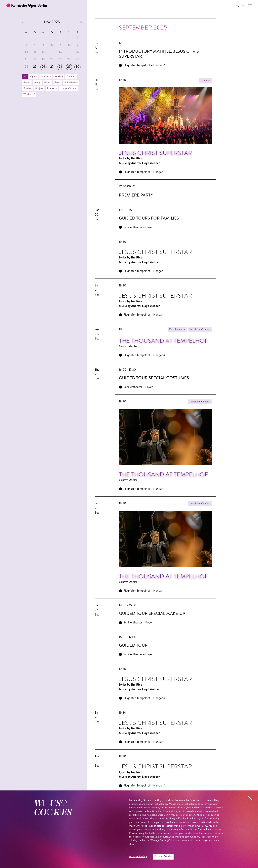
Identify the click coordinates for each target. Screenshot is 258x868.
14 (60, 52)
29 (69, 67)
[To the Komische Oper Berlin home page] (27, 6)
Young (37, 83)
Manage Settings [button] (138, 857)
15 (69, 52)
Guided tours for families (149, 218)
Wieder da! (29, 95)
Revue (27, 83)
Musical (59, 77)
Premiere (52, 89)
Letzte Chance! (69, 89)
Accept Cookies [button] (163, 857)
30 (77, 67)
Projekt (39, 89)
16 (77, 52)
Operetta (46, 77)
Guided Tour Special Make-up (152, 614)
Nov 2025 (52, 22)
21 (60, 60)
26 (43, 67)
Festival (27, 89)
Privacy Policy (137, 833)
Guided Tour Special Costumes (154, 378)
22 (69, 60)
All (25, 77)
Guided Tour (133, 646)
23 (77, 60)
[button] (250, 6)
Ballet (47, 83)
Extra (57, 83)
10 (26, 52)
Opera (34, 77)
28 (60, 67)
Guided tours (71, 83)
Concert (71, 77)
